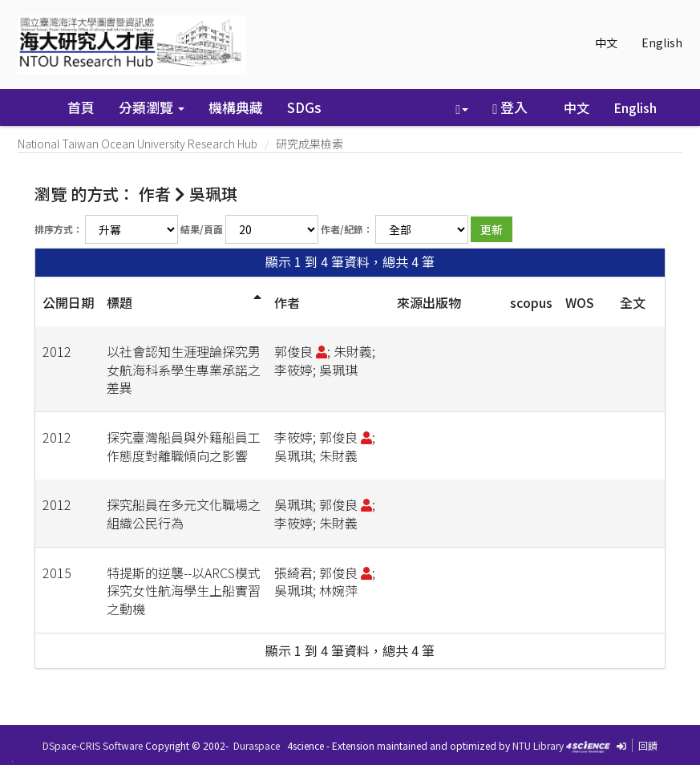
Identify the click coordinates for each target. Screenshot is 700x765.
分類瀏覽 (152, 107)
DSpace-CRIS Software (93, 745)
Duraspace (257, 745)
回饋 (648, 745)
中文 (606, 42)
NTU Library (538, 745)
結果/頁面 (202, 229)
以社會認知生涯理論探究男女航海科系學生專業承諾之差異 (184, 370)
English (662, 42)
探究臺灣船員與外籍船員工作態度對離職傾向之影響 (184, 446)
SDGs (304, 107)
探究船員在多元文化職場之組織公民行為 (184, 514)
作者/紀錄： (347, 229)
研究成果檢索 (310, 144)
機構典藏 (236, 107)
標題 (119, 302)
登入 (510, 107)
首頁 (81, 107)
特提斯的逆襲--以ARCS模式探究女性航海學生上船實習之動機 (184, 591)
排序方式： (59, 229)
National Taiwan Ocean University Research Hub (138, 144)
